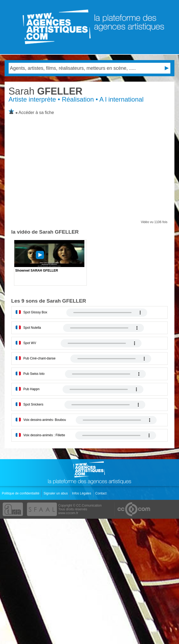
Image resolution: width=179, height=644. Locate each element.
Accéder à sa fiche (36, 112)
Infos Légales (82, 493)
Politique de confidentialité (21, 493)
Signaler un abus (56, 493)
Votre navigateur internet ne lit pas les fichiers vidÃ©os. (107, 313)
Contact (101, 493)
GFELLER (46, 91)
